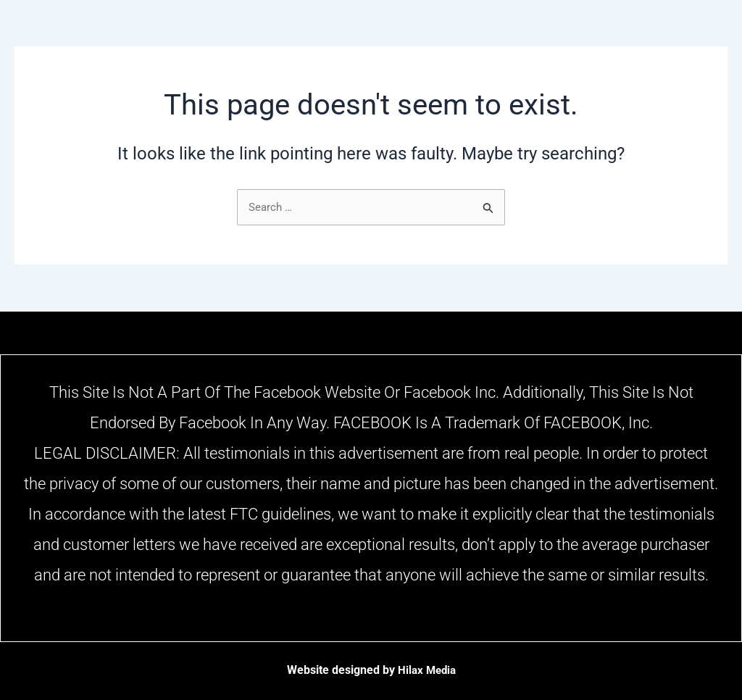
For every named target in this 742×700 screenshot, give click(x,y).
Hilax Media (426, 670)
